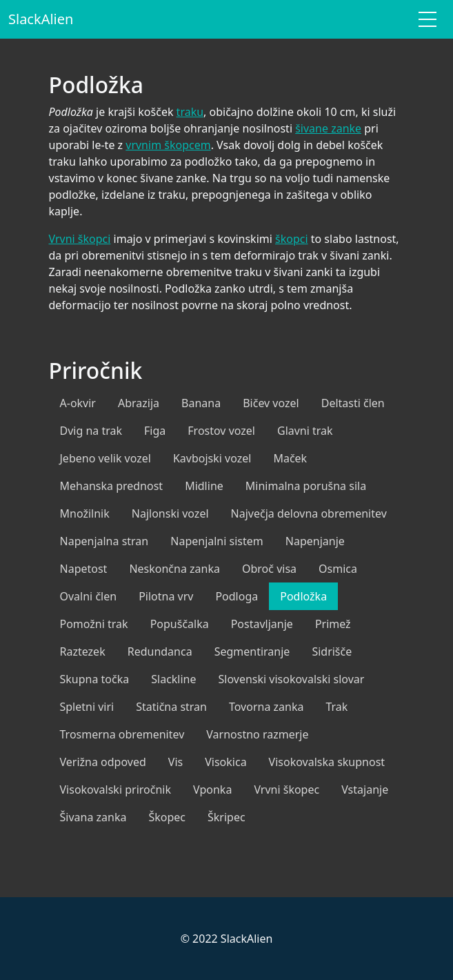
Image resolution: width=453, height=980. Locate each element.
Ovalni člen (89, 596)
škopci (292, 239)
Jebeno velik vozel (105, 458)
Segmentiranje (252, 651)
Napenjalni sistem (217, 541)
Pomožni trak (94, 624)
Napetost (84, 569)
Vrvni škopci (80, 239)
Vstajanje (365, 790)
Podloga (236, 596)
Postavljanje (262, 624)
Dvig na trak (91, 431)
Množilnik (85, 513)
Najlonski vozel (170, 513)
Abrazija (139, 403)
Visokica (225, 762)
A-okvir (78, 403)
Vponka (212, 790)
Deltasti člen (353, 403)
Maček (290, 458)
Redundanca (160, 651)
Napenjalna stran (104, 541)
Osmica (338, 569)
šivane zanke (328, 128)
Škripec (226, 817)
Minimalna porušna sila (306, 486)
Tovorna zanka (266, 707)
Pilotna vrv (166, 596)
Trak (336, 707)
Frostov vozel (221, 431)
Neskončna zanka (174, 569)
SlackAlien (41, 19)
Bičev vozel (271, 403)
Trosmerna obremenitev (122, 734)
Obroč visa (269, 569)
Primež (333, 624)
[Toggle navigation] (427, 19)
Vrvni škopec (286, 790)
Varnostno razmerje (257, 734)
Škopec (167, 817)
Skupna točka (95, 679)
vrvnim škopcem (168, 145)
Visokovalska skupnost (327, 762)
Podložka (303, 596)
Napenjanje (315, 541)
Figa (155, 431)
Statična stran (171, 707)
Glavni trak (305, 431)
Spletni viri (87, 707)
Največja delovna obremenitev (309, 513)
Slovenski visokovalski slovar (292, 679)
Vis (175, 762)
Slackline (173, 679)
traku (190, 112)
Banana (201, 403)
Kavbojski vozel (212, 458)
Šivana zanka (93, 817)
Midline (204, 486)
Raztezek (83, 651)
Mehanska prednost (112, 486)
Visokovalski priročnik (116, 790)
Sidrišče (332, 651)
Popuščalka (180, 624)
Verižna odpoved (103, 762)
